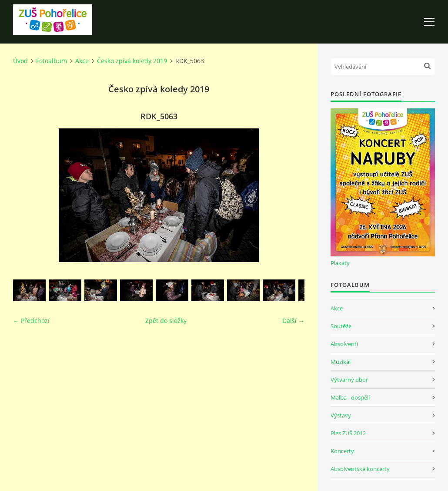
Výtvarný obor (349, 380)
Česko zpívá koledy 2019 (132, 61)
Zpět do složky (166, 321)
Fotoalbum (52, 61)
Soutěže (341, 326)
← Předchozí (31, 321)
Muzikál (341, 362)
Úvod (20, 61)
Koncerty (342, 451)
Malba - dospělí (350, 397)
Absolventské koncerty (360, 469)
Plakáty (340, 263)
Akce (82, 61)
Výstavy (341, 415)
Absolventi (344, 344)
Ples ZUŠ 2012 (348, 433)
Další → (293, 321)
